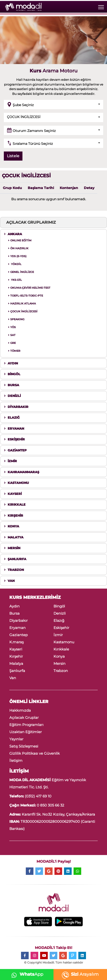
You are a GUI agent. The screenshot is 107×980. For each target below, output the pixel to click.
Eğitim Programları (26, 725)
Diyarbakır (19, 620)
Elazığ (59, 620)
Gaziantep (19, 635)
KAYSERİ (13, 494)
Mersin (59, 663)
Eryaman (17, 628)
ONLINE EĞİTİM (20, 240)
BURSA (12, 385)
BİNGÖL (12, 374)
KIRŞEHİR (14, 515)
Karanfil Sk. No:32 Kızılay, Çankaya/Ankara (58, 814)
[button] (53, 105)
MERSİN (12, 548)
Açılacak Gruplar (24, 717)
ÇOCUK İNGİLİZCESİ (23, 311)
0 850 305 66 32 (51, 805)
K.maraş (16, 642)
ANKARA (13, 234)
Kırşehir (16, 656)
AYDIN (11, 363)
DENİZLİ (12, 396)
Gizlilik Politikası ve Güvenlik (35, 753)
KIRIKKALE (15, 504)
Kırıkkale (61, 649)
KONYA (12, 526)
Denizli (60, 613)
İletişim (16, 761)
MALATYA (14, 537)
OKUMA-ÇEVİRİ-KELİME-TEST (29, 288)
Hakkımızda (20, 710)
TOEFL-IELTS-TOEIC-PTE (26, 296)
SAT (12, 335)
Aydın (14, 606)
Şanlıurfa (17, 671)
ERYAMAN (14, 428)
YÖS (12, 327)
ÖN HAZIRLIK (18, 248)
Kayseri (16, 649)
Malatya (16, 663)
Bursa (14, 613)
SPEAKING (16, 319)
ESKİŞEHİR (14, 439)
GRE (12, 343)
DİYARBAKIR (16, 407)
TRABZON (14, 570)
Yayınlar (16, 739)
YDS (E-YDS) (17, 256)
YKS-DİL (15, 280)
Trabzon (61, 671)
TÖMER (14, 351)
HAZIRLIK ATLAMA (22, 303)
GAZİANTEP (15, 450)
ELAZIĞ (12, 417)
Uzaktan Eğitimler (26, 732)
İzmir (58, 635)
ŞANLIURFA (15, 559)
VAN (9, 581)
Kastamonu (64, 642)
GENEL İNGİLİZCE (21, 272)
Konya (59, 656)
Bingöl (59, 606)
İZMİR (11, 461)
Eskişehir (61, 628)
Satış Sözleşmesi (24, 746)
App (26, 974)
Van (13, 678)
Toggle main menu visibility (101, 6)
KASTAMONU (16, 483)
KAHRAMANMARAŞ (22, 472)
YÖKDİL (15, 264)
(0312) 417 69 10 (38, 796)
